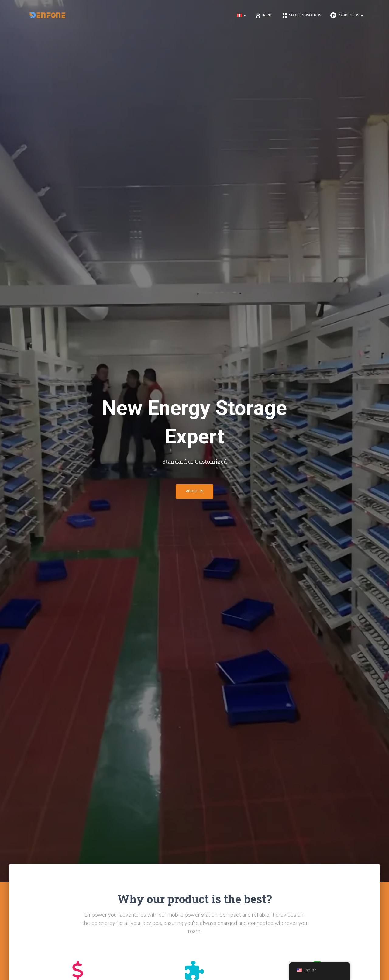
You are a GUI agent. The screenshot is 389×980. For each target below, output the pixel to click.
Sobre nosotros (301, 16)
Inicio (264, 16)
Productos (347, 16)
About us (194, 491)
